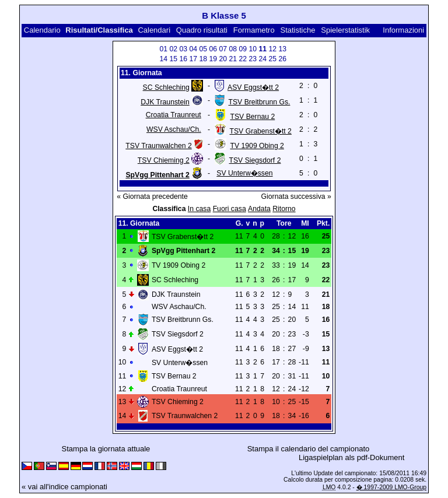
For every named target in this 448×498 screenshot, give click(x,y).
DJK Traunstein (165, 102)
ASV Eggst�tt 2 (253, 87)
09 (243, 49)
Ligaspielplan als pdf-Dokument (351, 457)
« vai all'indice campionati (64, 487)
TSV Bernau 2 (252, 117)
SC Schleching (166, 87)
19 (213, 59)
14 (164, 59)
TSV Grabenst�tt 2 (260, 131)
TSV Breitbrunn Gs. (259, 102)
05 (204, 49)
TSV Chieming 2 (164, 160)
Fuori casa (230, 209)
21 (233, 59)
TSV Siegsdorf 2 (255, 160)
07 (223, 49)
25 (273, 59)
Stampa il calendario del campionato (309, 449)
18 (204, 59)
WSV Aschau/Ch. (174, 129)
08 (233, 49)
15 (174, 59)
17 (194, 59)
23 (253, 59)
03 (184, 49)
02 (174, 49)
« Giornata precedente (152, 197)
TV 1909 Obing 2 (257, 146)
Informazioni (403, 30)
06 (213, 49)
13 (283, 49)
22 (243, 59)
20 (223, 59)
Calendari (154, 30)
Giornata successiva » (296, 197)
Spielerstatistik (345, 30)
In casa (199, 209)
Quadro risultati (202, 30)
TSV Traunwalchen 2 (158, 146)
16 (184, 59)
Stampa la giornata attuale (106, 449)
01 (164, 49)
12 (273, 49)
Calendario (42, 30)
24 (263, 59)
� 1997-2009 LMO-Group (391, 487)
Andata (259, 209)
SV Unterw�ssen (244, 173)
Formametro (254, 30)
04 (194, 49)
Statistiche (297, 30)
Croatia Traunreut (174, 115)
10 (253, 49)
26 (283, 59)
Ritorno (284, 209)
